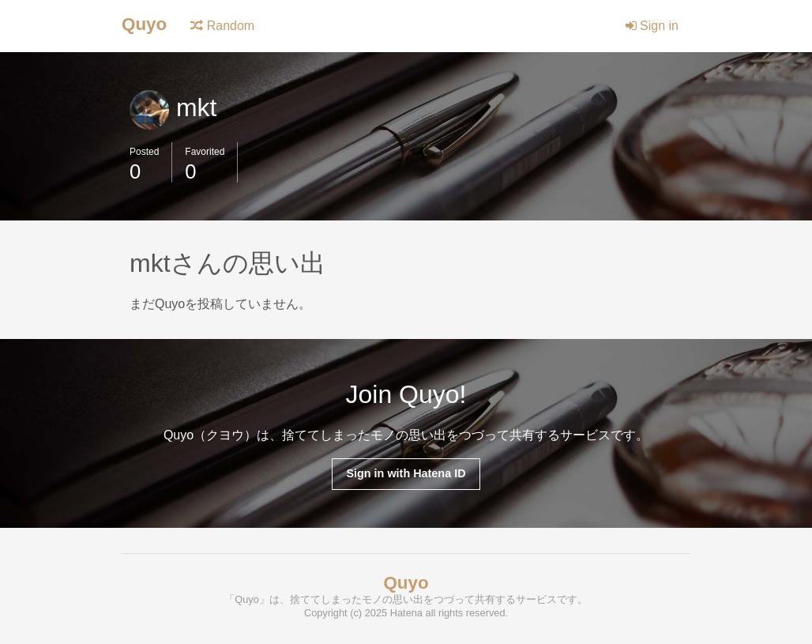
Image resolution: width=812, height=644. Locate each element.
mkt (173, 107)
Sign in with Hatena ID (406, 473)
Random (222, 26)
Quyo (144, 24)
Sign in (652, 26)
